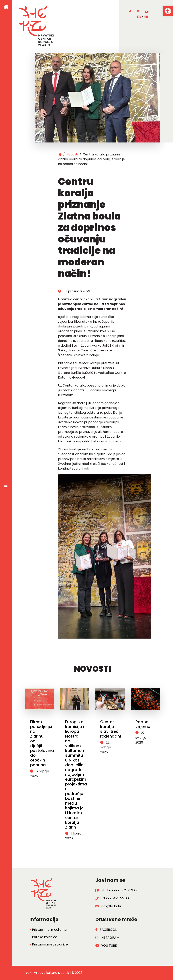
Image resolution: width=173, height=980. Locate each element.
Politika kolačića (45, 937)
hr (146, 17)
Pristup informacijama (49, 930)
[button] (168, 11)
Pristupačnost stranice (50, 944)
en (139, 17)
